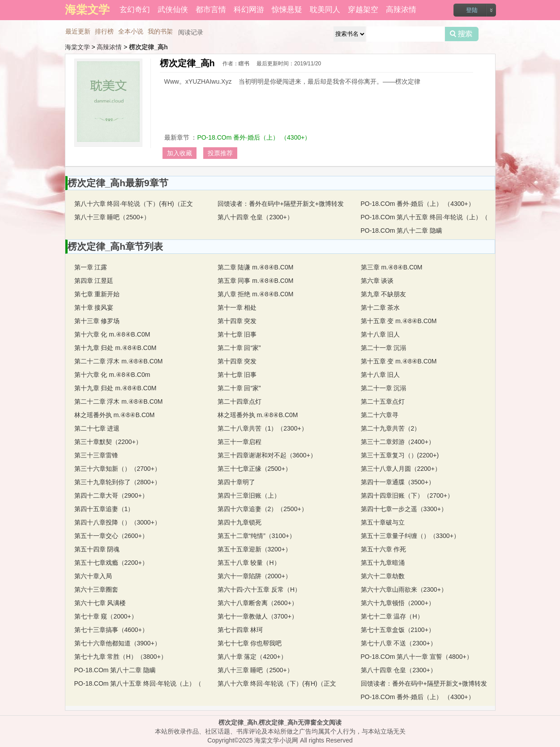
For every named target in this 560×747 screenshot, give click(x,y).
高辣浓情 (401, 10)
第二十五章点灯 (383, 401)
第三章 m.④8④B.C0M (392, 267)
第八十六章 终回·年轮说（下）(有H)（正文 (134, 204)
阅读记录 (191, 32)
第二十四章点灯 (239, 401)
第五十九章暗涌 (383, 563)
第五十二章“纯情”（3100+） (257, 536)
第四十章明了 (236, 482)
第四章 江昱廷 (94, 281)
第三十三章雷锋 (96, 455)
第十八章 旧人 (380, 334)
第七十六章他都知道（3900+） (118, 643)
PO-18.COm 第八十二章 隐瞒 (402, 231)
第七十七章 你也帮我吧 (250, 643)
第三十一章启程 (239, 442)
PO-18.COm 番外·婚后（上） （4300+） (254, 137)
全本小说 (131, 31)
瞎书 (244, 64)
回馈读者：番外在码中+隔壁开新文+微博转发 (281, 204)
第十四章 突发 (237, 321)
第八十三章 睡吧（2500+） (112, 217)
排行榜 (104, 31)
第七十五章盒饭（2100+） (398, 630)
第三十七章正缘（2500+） (254, 469)
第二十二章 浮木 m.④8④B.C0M (119, 361)
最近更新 (78, 31)
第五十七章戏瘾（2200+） (111, 563)
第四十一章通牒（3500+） (398, 482)
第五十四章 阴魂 (97, 549)
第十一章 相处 (237, 307)
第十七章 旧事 (237, 334)
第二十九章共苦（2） (391, 428)
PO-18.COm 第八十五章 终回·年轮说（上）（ (425, 217)
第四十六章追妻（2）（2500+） (263, 509)
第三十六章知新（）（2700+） (118, 469)
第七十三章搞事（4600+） (111, 630)
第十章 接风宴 (94, 307)
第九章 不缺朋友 (384, 294)
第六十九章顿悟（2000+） (398, 603)
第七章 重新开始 (97, 294)
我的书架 (160, 31)
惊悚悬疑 (287, 10)
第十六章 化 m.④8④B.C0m (112, 375)
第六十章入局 (93, 576)
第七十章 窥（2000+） (106, 616)
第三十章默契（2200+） (108, 442)
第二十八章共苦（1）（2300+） (263, 428)
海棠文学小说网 (276, 740)
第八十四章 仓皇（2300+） (255, 217)
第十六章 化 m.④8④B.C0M (112, 334)
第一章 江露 (91, 267)
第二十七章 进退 (97, 428)
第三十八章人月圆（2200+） (401, 469)
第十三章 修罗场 (97, 321)
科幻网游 (249, 10)
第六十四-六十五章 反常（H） (259, 589)
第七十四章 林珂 (240, 630)
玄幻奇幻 (135, 10)
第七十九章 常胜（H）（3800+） (121, 657)
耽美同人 (325, 10)
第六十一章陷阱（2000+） (254, 576)
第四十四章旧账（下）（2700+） (407, 495)
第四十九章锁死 (239, 522)
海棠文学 (77, 47)
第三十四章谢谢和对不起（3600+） (267, 455)
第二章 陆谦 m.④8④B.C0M (256, 267)
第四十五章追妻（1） (104, 509)
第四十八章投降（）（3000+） (118, 522)
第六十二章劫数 (383, 576)
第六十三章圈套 (96, 589)
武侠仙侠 (173, 10)
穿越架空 (363, 10)
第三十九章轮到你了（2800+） (118, 482)
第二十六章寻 (380, 415)
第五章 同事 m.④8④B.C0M (256, 281)
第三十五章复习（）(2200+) (400, 455)
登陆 (472, 10)
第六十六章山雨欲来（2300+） (404, 589)
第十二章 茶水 (380, 307)
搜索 (462, 34)
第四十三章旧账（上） (249, 495)
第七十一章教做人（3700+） (258, 616)
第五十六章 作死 (384, 549)
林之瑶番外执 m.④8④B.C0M (258, 415)
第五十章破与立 (383, 522)
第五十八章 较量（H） (249, 563)
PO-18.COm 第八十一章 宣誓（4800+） (417, 657)
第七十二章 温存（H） (392, 616)
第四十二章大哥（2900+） (111, 495)
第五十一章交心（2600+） (111, 536)
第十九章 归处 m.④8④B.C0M (115, 348)
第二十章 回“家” (239, 348)
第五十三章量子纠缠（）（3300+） (410, 536)
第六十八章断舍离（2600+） (258, 603)
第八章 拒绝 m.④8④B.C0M (256, 294)
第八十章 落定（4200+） (252, 657)
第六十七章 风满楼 (100, 603)
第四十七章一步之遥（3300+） (404, 509)
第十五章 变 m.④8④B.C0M (399, 321)
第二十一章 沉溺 (384, 348)
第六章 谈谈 (377, 281)
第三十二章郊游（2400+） (398, 442)
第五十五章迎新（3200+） (254, 549)
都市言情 (211, 10)
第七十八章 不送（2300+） (399, 643)
